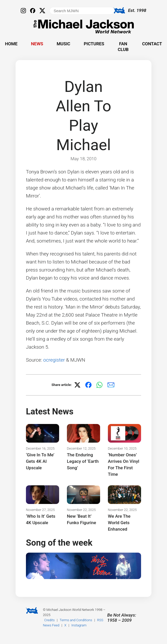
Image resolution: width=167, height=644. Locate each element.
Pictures (94, 44)
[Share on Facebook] (88, 385)
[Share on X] (77, 385)
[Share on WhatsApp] (100, 385)
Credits (50, 620)
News (37, 44)
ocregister (54, 360)
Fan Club (123, 47)
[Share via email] (111, 385)
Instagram (79, 625)
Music (63, 44)
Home (11, 44)
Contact (152, 44)
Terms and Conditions (76, 620)
